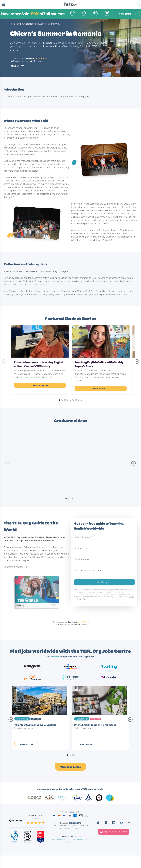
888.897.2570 (75, 823)
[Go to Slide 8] (79, 400)
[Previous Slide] (4, 363)
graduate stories (25, 24)
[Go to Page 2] (70, 755)
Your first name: (83, 537)
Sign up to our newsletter (114, 832)
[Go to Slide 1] (59, 400)
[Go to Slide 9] (81, 400)
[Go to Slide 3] (65, 400)
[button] (3, 4)
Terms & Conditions (59, 839)
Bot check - (89, 570)
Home (12, 24)
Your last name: (83, 548)
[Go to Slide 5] (70, 400)
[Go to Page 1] (68, 755)
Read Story (40, 385)
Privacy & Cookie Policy (80, 839)
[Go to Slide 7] (76, 400)
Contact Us (71, 843)
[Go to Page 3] (73, 755)
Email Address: (83, 559)
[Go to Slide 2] (62, 400)
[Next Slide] (137, 363)
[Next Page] (130, 721)
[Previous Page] (11, 721)
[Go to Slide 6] (73, 400)
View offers (127, 14)
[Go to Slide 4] (68, 400)
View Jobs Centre (70, 767)
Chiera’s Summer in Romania (47, 24)
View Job (26, 744)
